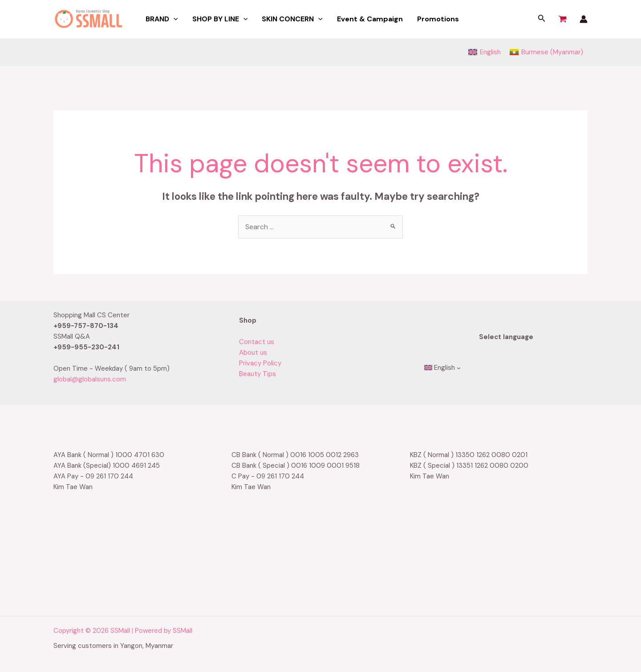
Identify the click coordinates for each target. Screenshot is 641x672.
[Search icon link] (542, 19)
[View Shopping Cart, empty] (563, 19)
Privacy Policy (260, 363)
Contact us (257, 342)
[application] (174, 19)
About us (253, 352)
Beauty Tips (258, 374)
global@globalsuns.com (90, 379)
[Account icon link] (584, 19)
